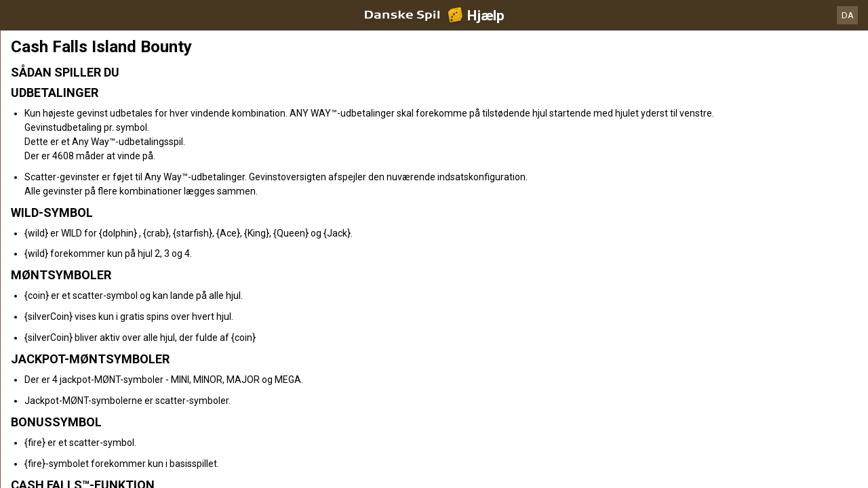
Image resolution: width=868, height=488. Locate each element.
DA (848, 15)
